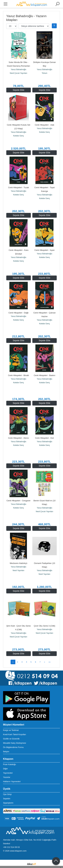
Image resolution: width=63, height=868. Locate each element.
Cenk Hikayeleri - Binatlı (18, 375)
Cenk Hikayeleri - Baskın (44, 375)
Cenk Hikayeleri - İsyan (44, 250)
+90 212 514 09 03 (11, 847)
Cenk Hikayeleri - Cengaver (19, 501)
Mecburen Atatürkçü (19, 563)
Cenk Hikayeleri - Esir (45, 438)
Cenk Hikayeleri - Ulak (45, 125)
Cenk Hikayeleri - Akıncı (19, 438)
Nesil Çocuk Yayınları (19, 73)
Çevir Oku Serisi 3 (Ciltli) (45, 626)
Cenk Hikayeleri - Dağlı (18, 313)
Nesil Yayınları (19, 570)
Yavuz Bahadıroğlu (18, 69)
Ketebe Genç (19, 136)
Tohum (44, 73)
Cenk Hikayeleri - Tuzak (18, 187)
